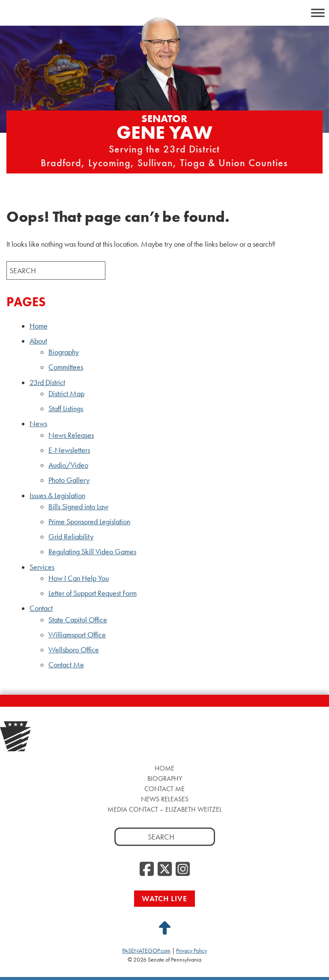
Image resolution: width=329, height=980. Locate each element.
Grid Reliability (71, 537)
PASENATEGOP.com (146, 950)
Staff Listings (66, 409)
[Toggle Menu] (318, 13)
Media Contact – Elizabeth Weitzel (165, 809)
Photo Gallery (69, 480)
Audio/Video (68, 465)
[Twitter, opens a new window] (165, 869)
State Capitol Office (78, 620)
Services (42, 567)
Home (39, 326)
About (38, 341)
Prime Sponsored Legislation (89, 522)
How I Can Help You (79, 578)
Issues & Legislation (57, 496)
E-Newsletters (69, 450)
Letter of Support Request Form (93, 593)
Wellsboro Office (74, 650)
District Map (66, 394)
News (38, 424)
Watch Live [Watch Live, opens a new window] (164, 898)
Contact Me (66, 665)
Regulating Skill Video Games (92, 552)
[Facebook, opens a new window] (147, 869)
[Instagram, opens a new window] (183, 869)
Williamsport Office (77, 635)
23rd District (47, 382)
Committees (66, 367)
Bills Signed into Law (78, 507)
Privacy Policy (191, 950)
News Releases (71, 435)
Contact (41, 608)
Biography (64, 352)
